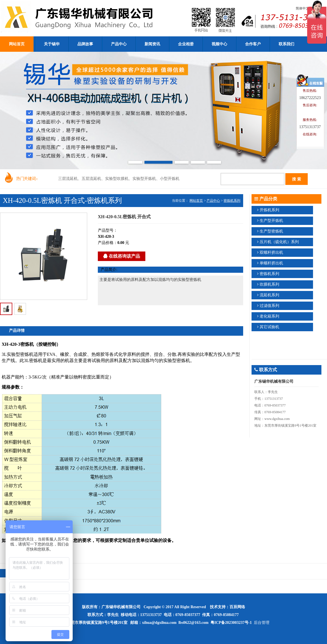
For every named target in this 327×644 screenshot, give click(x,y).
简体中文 (302, 8)
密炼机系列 (232, 201)
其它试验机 (269, 327)
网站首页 (196, 201)
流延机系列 (269, 295)
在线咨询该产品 (122, 256)
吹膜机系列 (269, 284)
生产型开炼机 (271, 221)
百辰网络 (237, 607)
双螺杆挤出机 (271, 252)
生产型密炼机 (271, 231)
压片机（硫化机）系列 (279, 242)
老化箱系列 (269, 316)
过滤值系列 (269, 306)
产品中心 (213, 201)
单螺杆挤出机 (271, 263)
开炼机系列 (269, 210)
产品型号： (108, 230)
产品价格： (108, 243)
